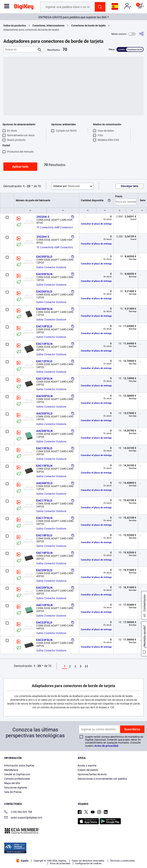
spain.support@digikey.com (23, 818)
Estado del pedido (88, 770)
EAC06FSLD (44, 292)
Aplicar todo (20, 167)
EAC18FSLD (44, 535)
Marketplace (11, 770)
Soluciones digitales (16, 788)
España (22, 861)
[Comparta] (141, 34)
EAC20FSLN (44, 588)
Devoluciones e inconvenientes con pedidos (102, 779)
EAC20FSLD (44, 570)
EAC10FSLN (44, 344)
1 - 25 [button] (27, 186)
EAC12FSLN (44, 379)
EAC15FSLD (44, 448)
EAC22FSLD (44, 622)
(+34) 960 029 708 (18, 812)
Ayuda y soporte (87, 766)
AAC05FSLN (44, 396)
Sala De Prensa (13, 792)
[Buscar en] (20, 49)
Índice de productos (15, 26)
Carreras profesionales (17, 779)
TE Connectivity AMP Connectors (55, 227)
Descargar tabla (130, 186)
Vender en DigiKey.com (17, 774)
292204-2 (43, 237)
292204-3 (43, 217)
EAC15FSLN (44, 466)
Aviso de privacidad (106, 746)
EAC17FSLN (44, 518)
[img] (24, 8)
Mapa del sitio (12, 783)
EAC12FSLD (44, 361)
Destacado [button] (67, 186)
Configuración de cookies (88, 863)
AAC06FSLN (44, 431)
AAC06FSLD (44, 483)
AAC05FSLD (44, 413)
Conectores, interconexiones (48, 26)
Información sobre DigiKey (19, 766)
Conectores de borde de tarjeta (88, 26)
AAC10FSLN (44, 605)
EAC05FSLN (44, 274)
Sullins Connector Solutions (51, 267)
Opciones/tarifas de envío (92, 774)
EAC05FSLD (44, 257)
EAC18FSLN (44, 553)
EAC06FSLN (44, 309)
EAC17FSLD (44, 501)
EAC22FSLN (44, 640)
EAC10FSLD (44, 326)
